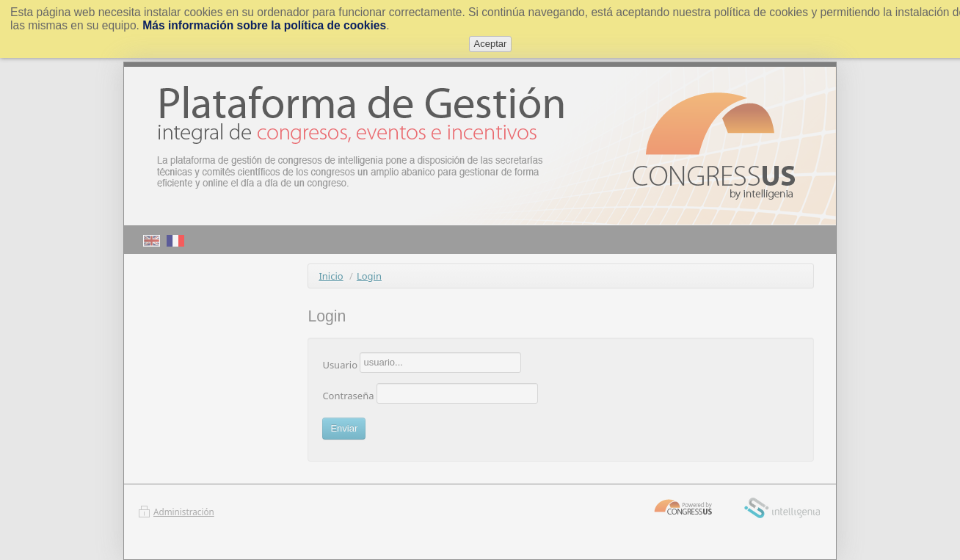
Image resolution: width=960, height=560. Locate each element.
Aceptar (491, 44)
